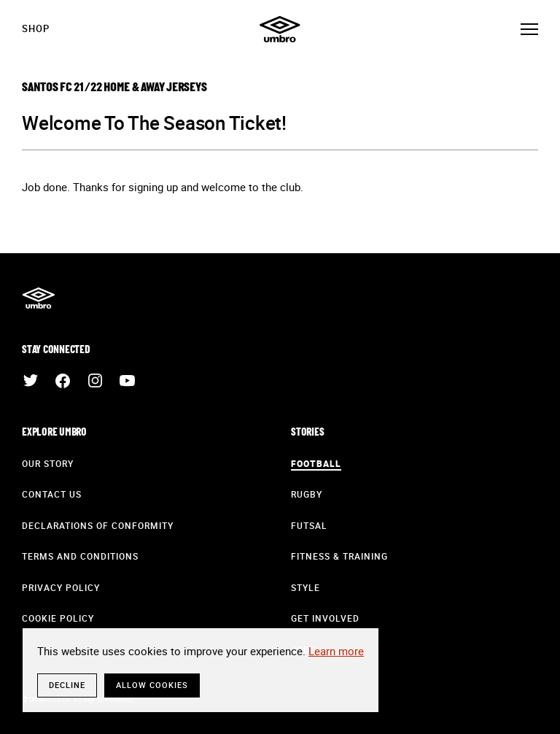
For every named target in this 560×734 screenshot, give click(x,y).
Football (316, 463)
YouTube (127, 381)
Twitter (31, 381)
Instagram (95, 381)
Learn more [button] (336, 651)
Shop (36, 28)
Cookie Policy (58, 618)
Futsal (309, 525)
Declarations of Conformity (98, 525)
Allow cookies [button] (152, 685)
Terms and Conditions (80, 556)
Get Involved (325, 618)
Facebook (63, 381)
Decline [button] (67, 685)
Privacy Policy (61, 587)
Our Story (48, 463)
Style (306, 587)
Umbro (280, 29)
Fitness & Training (339, 556)
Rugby (307, 494)
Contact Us (52, 494)
